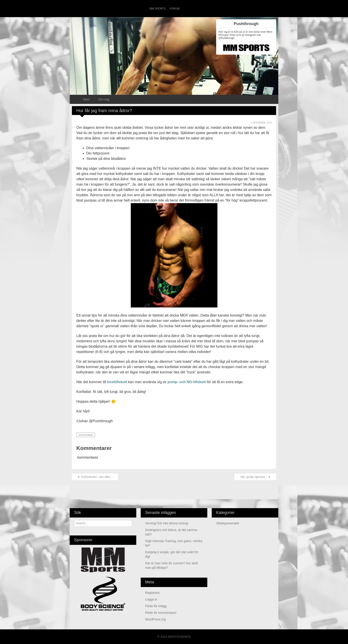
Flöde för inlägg (156, 606)
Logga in (151, 599)
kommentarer (85, 435)
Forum (174, 9)
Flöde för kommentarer (161, 613)
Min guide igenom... (255, 477)
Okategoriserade (228, 523)
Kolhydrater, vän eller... (95, 477)
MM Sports (158, 9)
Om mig (104, 99)
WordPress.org (155, 619)
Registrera (152, 593)
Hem (86, 99)
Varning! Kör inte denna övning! (167, 523)
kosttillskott (117, 382)
